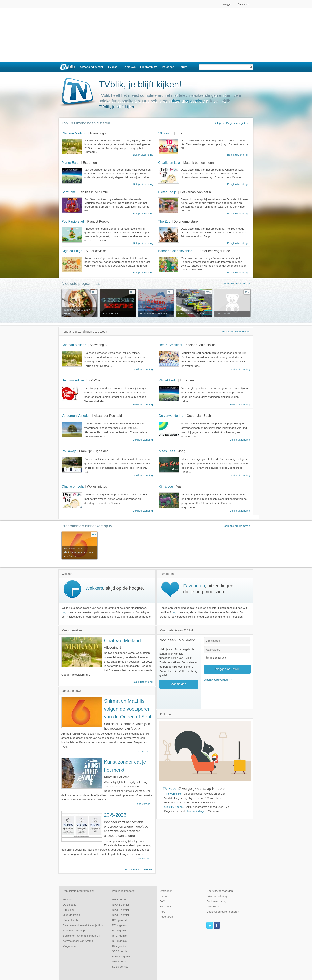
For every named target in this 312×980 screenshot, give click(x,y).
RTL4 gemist (120, 925)
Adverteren (166, 917)
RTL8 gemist (120, 941)
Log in (65, 612)
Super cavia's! (96, 251)
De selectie (70, 905)
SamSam (68, 192)
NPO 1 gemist (120, 905)
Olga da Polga (72, 251)
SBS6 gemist (120, 951)
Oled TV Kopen (173, 807)
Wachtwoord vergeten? (218, 680)
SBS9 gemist (120, 967)
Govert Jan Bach (199, 416)
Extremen (90, 163)
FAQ (162, 901)
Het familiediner (73, 380)
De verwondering (171, 416)
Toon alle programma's (237, 283)
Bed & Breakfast (171, 345)
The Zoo (164, 221)
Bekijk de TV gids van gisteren (232, 123)
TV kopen (171, 789)
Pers (162, 912)
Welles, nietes (97, 486)
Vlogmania (69, 946)
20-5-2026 (115, 815)
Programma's (149, 67)
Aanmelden (244, 4)
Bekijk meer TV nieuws (139, 870)
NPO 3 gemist (120, 915)
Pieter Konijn (167, 192)
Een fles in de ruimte (93, 192)
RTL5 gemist (120, 931)
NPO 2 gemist (120, 910)
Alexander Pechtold (108, 416)
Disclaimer (213, 906)
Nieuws (164, 896)
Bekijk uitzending (143, 155)
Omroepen (166, 891)
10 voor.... (165, 133)
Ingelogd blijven (215, 658)
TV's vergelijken (174, 794)
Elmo (179, 133)
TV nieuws (129, 67)
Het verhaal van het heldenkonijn (204, 192)
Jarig (182, 451)
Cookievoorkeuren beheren (223, 912)
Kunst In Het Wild (117, 777)
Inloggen (227, 4)
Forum (183, 67)
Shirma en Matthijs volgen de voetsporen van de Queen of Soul (128, 709)
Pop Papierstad (73, 221)
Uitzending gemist (92, 67)
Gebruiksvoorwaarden (220, 891)
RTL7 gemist (120, 936)
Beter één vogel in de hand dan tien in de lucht (233, 251)
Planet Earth (71, 163)
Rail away (69, 451)
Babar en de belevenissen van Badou (185, 251)
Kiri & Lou (166, 486)
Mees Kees (167, 451)
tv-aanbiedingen (197, 811)
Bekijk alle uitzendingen (236, 331)
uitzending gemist (187, 101)
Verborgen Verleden (76, 416)
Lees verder (143, 751)
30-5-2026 (95, 380)
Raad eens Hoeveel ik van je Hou (83, 925)
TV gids (113, 67)
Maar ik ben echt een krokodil (204, 163)
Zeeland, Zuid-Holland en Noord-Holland (215, 345)
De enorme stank (186, 221)
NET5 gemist (120, 962)
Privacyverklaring (217, 896)
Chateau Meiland (74, 133)
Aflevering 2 (98, 133)
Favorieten (194, 586)
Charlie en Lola (169, 163)
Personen (168, 67)
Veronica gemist (122, 956)
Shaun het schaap (74, 931)
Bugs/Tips (166, 906)
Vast (179, 486)
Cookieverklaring (216, 901)
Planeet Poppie (98, 221)
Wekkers (94, 588)
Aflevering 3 (98, 345)
